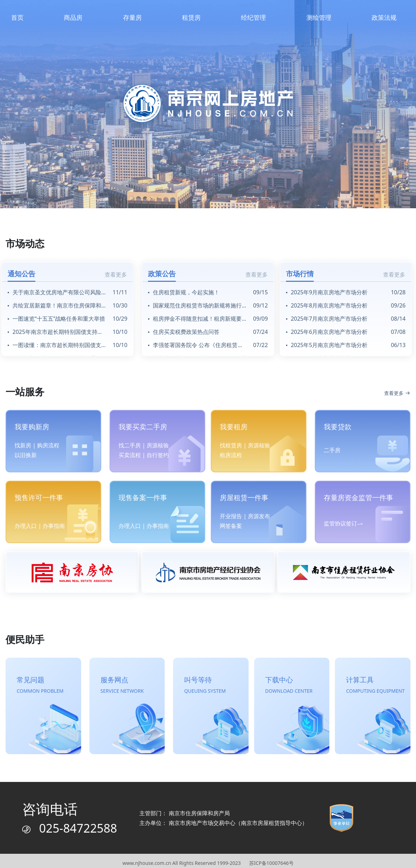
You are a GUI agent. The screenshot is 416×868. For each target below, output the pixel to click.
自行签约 (158, 455)
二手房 (332, 450)
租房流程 (231, 455)
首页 (17, 17)
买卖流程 (130, 455)
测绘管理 (319, 17)
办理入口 (26, 526)
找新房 (23, 445)
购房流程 (48, 445)
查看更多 (116, 275)
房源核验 (158, 445)
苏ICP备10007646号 (271, 863)
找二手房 (130, 445)
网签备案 (231, 526)
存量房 (132, 17)
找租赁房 (231, 445)
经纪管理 (253, 17)
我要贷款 (338, 427)
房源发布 (259, 516)
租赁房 (191, 17)
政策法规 (384, 17)
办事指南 (54, 526)
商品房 (73, 17)
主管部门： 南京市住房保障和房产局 (184, 813)
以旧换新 (26, 455)
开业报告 (231, 516)
